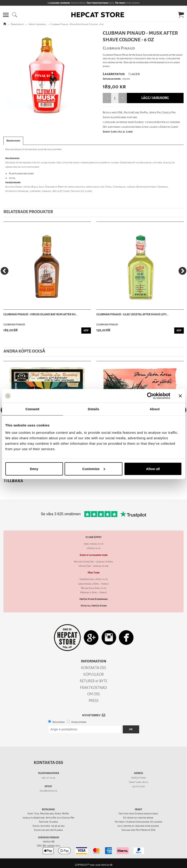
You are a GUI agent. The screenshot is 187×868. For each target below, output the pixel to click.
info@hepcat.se (48, 791)
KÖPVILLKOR (94, 674)
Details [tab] (94, 409)
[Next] (182, 271)
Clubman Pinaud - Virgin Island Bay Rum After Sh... (41, 314)
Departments (17, 24)
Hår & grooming (37, 24)
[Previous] (5, 271)
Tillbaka (13, 480)
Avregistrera (79, 722)
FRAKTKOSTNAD (93, 688)
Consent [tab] (32, 409)
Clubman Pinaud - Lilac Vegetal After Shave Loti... (132, 314)
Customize (94, 469)
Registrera (59, 722)
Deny (34, 469)
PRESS (93, 701)
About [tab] (155, 409)
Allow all (153, 469)
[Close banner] (180, 396)
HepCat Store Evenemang (94, 599)
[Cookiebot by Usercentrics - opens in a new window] (150, 396)
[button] (6, 15)
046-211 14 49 (48, 778)
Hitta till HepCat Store (94, 606)
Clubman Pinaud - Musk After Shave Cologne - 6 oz (77, 24)
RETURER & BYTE (93, 681)
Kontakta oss (48, 763)
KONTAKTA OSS (93, 668)
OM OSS (93, 694)
